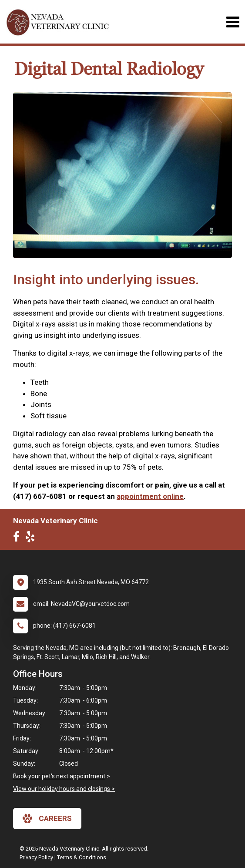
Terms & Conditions (82, 857)
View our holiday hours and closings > (64, 789)
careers (47, 818)
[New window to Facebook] (18, 538)
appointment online (150, 496)
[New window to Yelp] (32, 538)
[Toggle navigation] (233, 22)
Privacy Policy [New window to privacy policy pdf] (36, 857)
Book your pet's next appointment (59, 776)
